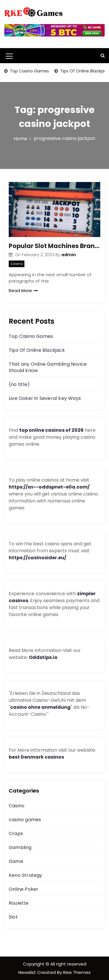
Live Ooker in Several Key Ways (45, 398)
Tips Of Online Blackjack (37, 350)
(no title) (19, 384)
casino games (25, 820)
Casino (17, 264)
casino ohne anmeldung (40, 707)
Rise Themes (77, 972)
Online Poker (24, 889)
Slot (13, 917)
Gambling (20, 847)
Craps (16, 834)
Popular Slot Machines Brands (54, 246)
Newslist (28, 972)
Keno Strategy (26, 875)
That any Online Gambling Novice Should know (48, 367)
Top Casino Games (29, 71)
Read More (23, 290)
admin (69, 255)
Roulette (19, 903)
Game (16, 861)
